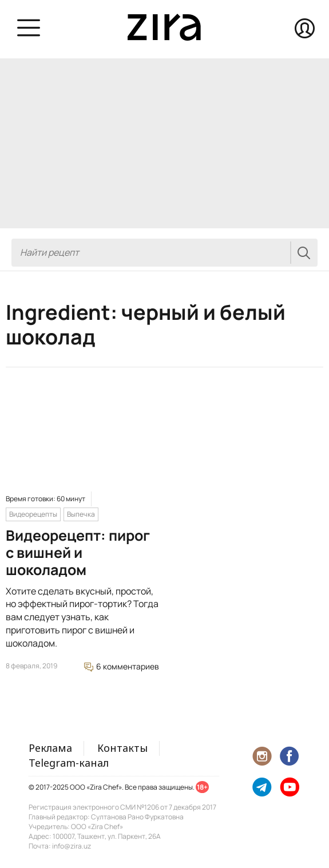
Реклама (50, 748)
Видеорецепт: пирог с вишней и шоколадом (78, 552)
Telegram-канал (69, 763)
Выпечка (81, 514)
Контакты (122, 748)
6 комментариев (122, 666)
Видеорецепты (33, 514)
